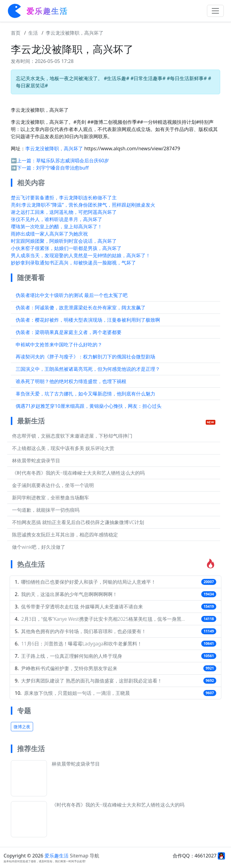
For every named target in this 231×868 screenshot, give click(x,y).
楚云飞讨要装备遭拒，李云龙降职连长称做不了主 (64, 198)
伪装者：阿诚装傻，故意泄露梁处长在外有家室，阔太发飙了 (81, 308)
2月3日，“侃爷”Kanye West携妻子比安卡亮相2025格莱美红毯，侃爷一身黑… (103, 619)
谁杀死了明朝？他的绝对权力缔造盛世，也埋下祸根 (71, 381)
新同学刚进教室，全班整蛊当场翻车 (51, 498)
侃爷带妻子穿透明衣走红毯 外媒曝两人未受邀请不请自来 (82, 607)
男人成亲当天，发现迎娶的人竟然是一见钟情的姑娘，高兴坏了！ (81, 255)
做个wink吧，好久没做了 (39, 547)
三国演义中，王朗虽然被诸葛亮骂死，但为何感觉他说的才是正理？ (88, 369)
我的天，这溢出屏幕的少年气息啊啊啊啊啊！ (69, 594)
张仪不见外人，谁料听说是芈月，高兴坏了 (57, 219)
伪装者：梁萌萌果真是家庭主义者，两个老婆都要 (69, 332)
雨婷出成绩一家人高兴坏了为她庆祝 (49, 234)
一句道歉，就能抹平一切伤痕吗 (46, 510)
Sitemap (79, 856)
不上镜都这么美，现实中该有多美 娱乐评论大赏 (63, 448)
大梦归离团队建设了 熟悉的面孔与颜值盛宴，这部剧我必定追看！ (91, 681)
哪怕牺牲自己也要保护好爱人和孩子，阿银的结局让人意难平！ (88, 582)
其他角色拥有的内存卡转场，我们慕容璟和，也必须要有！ (84, 631)
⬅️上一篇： (23, 161)
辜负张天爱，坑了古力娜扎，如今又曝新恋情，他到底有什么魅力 (85, 394)
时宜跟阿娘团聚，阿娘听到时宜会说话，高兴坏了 (64, 241)
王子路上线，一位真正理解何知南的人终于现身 (72, 656)
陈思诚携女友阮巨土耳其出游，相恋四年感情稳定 (65, 535)
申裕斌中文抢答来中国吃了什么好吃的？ (59, 345)
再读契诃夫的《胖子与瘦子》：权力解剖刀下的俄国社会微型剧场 (85, 357)
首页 (16, 33)
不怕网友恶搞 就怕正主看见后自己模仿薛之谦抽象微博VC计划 (78, 522)
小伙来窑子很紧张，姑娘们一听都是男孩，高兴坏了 (66, 248)
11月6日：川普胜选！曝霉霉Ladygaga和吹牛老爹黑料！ (82, 644)
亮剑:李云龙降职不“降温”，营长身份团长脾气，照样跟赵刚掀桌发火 (83, 205)
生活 (33, 33)
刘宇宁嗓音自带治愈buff (62, 168)
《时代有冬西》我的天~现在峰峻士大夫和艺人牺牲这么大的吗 (78, 473)
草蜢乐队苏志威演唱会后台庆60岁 (72, 161)
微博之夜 (22, 727)
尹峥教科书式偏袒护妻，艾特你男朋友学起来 (69, 668)
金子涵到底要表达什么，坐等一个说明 (53, 485)
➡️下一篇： (23, 168)
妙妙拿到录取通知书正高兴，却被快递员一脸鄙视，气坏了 (73, 263)
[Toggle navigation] (215, 11)
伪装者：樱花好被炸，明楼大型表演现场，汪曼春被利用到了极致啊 (88, 320)
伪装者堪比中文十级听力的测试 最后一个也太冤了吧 (72, 295)
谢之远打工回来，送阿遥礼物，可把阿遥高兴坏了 (64, 212)
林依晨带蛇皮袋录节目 (36, 461)
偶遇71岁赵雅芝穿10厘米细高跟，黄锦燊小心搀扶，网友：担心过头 (89, 406)
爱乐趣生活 (57, 856)
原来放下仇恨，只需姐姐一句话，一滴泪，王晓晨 (77, 693)
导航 (94, 856)
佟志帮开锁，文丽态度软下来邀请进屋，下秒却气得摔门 (72, 436)
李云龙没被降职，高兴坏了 (75, 33)
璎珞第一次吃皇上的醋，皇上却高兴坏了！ (57, 226)
